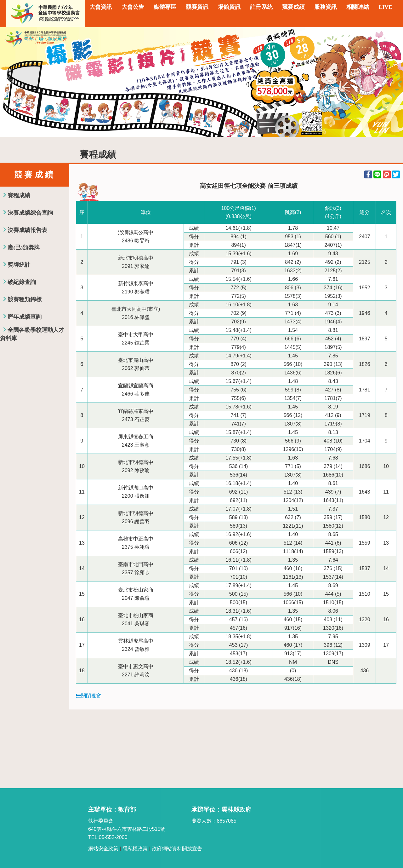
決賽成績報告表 (27, 230)
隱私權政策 (135, 849)
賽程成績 (19, 195)
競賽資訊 (197, 7)
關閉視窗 (88, 696)
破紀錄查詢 (22, 282)
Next (392, 82)
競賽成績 (293, 7)
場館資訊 (229, 7)
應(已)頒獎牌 (24, 247)
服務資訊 (326, 7)
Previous (11, 82)
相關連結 (358, 7)
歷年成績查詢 (25, 317)
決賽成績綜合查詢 (30, 213)
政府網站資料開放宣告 (177, 849)
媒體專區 (165, 7)
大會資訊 (101, 7)
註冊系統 (261, 7)
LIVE (385, 7)
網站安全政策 (103, 849)
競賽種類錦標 (25, 299)
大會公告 (133, 7)
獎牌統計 (19, 265)
